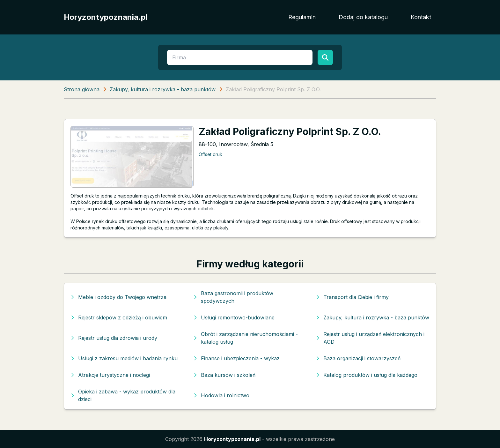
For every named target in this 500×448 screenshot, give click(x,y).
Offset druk (210, 154)
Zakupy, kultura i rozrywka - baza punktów (163, 89)
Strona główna (82, 89)
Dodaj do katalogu (363, 17)
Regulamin (302, 17)
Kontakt (421, 17)
